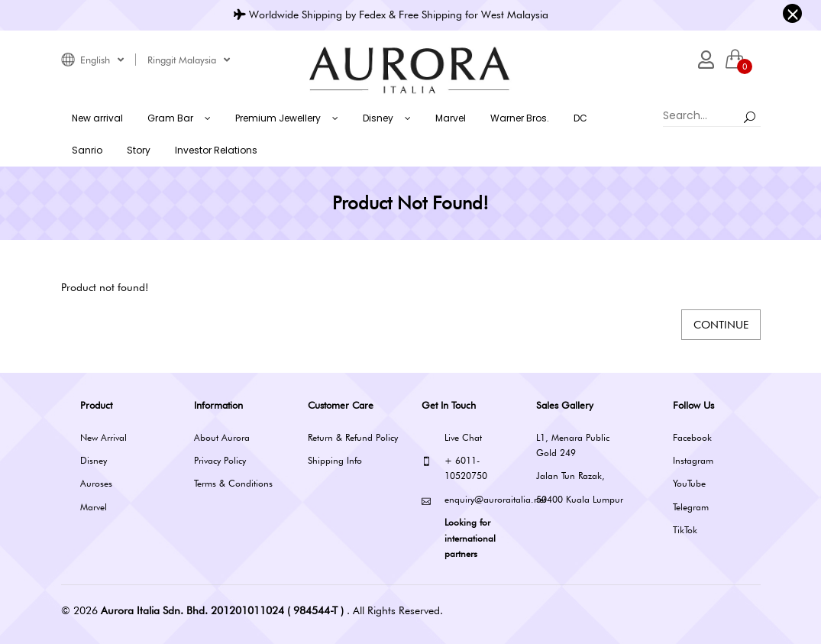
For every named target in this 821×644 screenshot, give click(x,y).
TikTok (685, 530)
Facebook (692, 437)
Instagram (693, 460)
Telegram (691, 507)
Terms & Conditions (233, 483)
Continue (721, 325)
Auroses (96, 483)
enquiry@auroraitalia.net (467, 500)
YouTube (689, 483)
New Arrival (103, 437)
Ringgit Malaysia (189, 60)
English (102, 60)
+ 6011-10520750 (454, 468)
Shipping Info (335, 460)
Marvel (94, 507)
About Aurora (222, 437)
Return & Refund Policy (353, 437)
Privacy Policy (220, 460)
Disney (94, 460)
